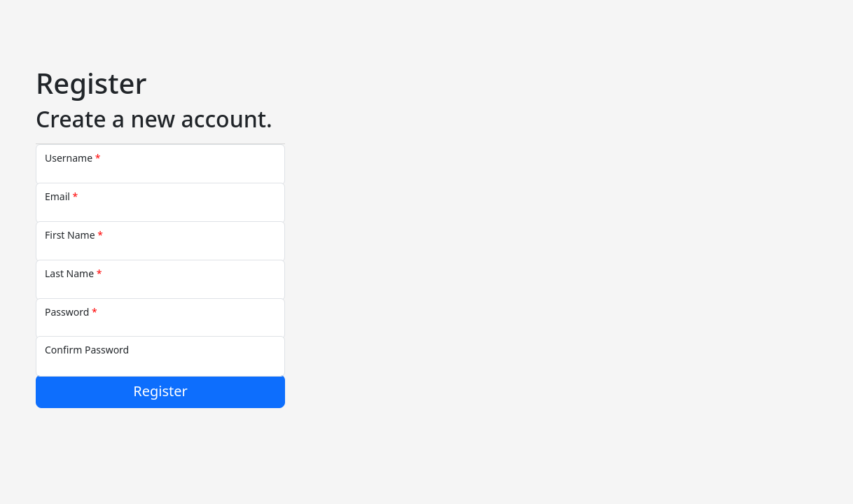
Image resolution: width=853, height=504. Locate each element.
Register (160, 391)
